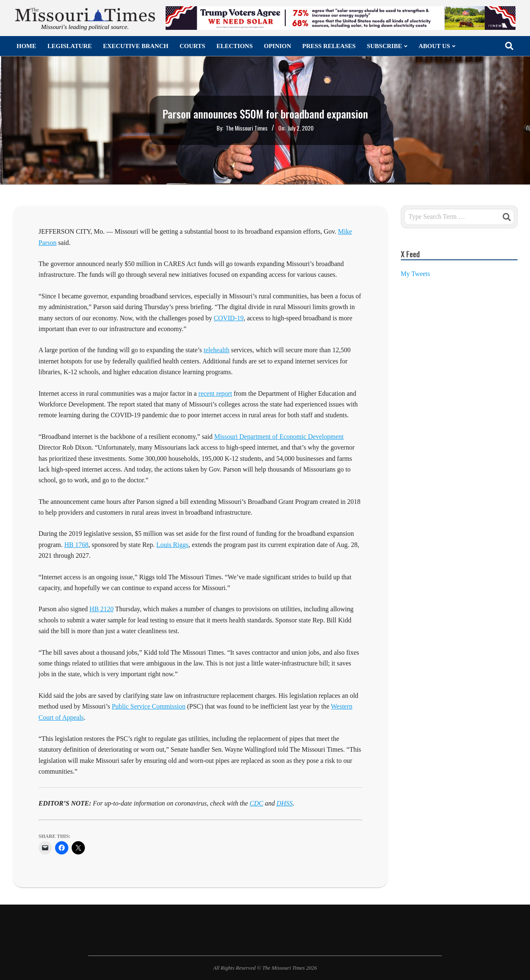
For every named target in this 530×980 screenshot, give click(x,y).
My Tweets (416, 274)
